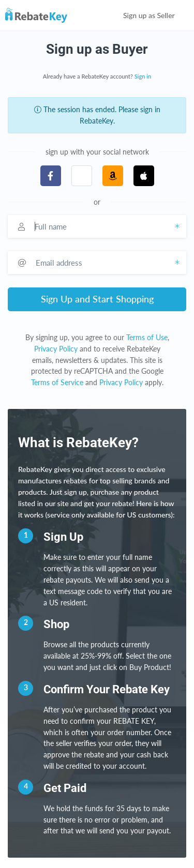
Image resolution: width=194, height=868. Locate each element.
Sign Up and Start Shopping (97, 299)
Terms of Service (57, 382)
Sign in (143, 76)
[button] (82, 176)
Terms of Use (147, 337)
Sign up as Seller (156, 15)
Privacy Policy (56, 349)
